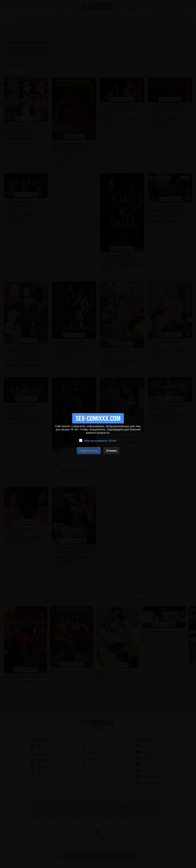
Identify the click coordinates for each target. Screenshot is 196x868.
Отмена (111, 451)
